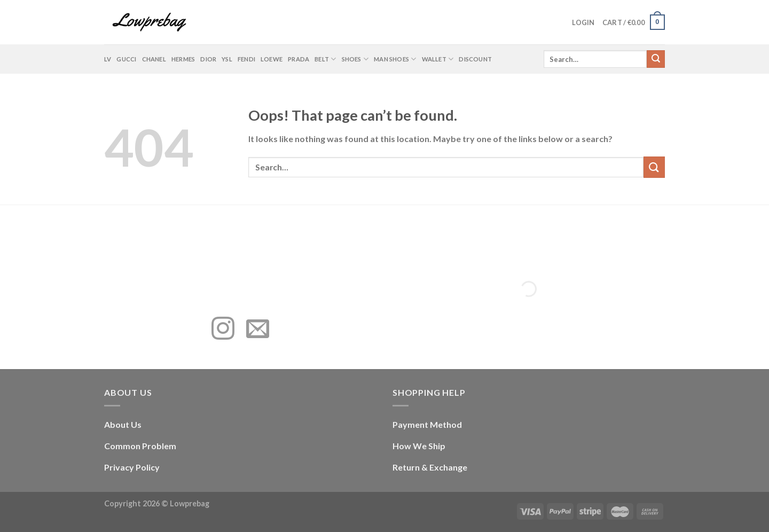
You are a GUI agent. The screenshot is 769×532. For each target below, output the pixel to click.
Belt (325, 59)
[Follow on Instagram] (223, 330)
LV (108, 59)
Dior (208, 59)
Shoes (355, 59)
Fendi (246, 59)
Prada (299, 59)
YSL (227, 59)
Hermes (183, 59)
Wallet (438, 59)
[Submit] (656, 59)
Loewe (272, 59)
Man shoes (395, 59)
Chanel (154, 59)
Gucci (126, 59)
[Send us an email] (258, 330)
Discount (475, 59)
